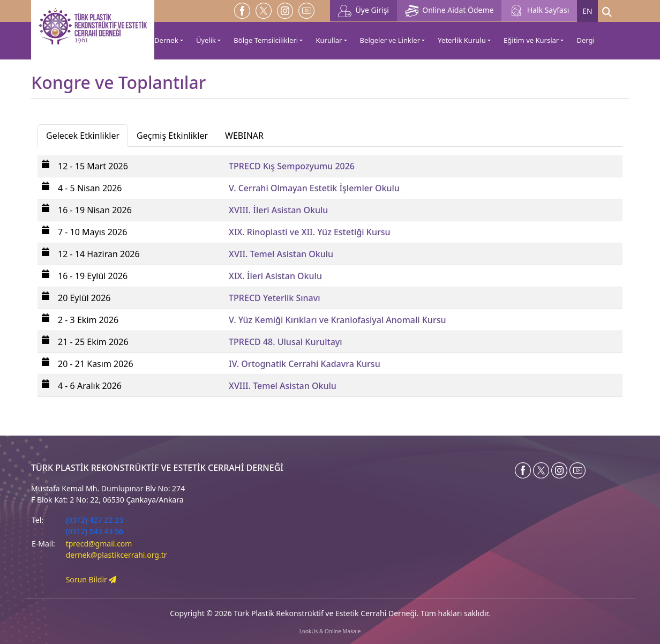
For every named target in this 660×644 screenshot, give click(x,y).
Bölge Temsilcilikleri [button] (266, 40)
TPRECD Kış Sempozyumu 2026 (292, 166)
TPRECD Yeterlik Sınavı (274, 298)
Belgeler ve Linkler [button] (390, 40)
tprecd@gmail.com (99, 544)
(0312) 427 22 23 (95, 520)
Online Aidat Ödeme (449, 11)
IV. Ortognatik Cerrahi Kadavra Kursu (305, 364)
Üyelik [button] (206, 40)
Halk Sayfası (539, 11)
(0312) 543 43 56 (95, 531)
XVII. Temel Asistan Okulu (281, 254)
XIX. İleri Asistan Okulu (275, 276)
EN (587, 11)
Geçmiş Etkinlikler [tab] (172, 136)
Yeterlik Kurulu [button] (462, 40)
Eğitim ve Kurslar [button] (531, 40)
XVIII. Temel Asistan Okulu (283, 386)
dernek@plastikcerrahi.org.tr (117, 555)
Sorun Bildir (91, 579)
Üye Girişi (363, 11)
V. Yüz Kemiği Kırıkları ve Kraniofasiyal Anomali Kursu (337, 320)
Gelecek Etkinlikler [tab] (83, 136)
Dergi (585, 40)
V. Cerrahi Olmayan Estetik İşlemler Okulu (314, 188)
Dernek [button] (166, 40)
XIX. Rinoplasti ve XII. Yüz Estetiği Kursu (309, 232)
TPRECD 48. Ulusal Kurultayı (286, 342)
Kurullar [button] (329, 40)
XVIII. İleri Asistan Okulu (278, 210)
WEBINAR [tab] (244, 136)
